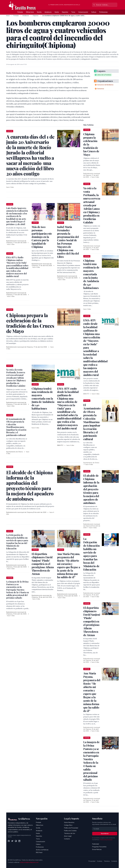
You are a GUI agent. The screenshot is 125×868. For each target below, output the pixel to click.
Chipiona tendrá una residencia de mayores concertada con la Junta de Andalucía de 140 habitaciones (43, 398)
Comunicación (83, 12)
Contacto (67, 839)
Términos (107, 861)
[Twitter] (12, 841)
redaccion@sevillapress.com (29, 862)
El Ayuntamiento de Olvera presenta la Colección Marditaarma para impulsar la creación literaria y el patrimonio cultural (16, 427)
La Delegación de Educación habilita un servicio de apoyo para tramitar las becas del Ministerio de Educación (17, 542)
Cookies (100, 861)
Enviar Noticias (97, 849)
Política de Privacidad (71, 828)
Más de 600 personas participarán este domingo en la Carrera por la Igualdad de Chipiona (42, 237)
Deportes (65, 12)
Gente (57, 12)
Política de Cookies (70, 831)
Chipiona (35, 16)
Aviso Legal (68, 836)
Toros (73, 12)
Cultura (94, 12)
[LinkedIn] (19, 841)
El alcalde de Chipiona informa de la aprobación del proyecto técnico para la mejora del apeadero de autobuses (91, 489)
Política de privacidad (106, 840)
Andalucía (48, 12)
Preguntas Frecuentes (99, 847)
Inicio (8, 16)
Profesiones (103, 12)
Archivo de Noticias (42, 850)
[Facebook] (9, 841)
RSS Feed (39, 852)
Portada (20, 12)
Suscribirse (105, 834)
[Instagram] (16, 841)
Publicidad (96, 844)
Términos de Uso (70, 833)
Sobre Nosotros (69, 822)
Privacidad (92, 861)
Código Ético (68, 825)
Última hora (30, 12)
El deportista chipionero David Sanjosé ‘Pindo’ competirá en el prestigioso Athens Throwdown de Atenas (43, 564)
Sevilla (39, 12)
